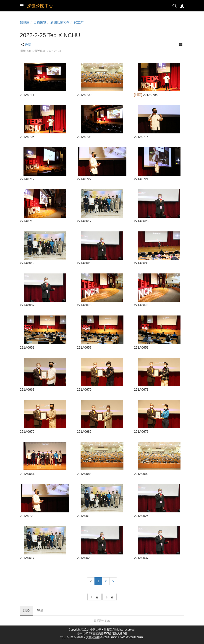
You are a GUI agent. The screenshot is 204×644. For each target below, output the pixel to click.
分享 (28, 45)
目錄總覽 (40, 22)
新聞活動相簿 (60, 22)
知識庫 (25, 22)
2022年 (79, 22)
